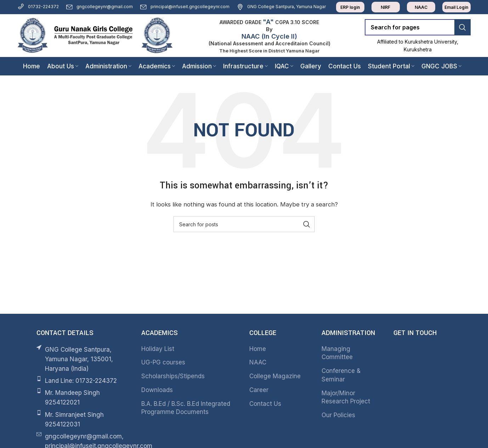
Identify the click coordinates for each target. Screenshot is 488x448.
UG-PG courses (163, 362)
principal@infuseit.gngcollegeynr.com (185, 7)
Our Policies (338, 415)
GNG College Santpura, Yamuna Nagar (281, 7)
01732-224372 (38, 7)
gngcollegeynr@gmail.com (99, 7)
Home (258, 349)
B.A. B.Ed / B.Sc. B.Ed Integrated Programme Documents (186, 408)
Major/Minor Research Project (346, 397)
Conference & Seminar (341, 375)
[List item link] (82, 381)
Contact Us (265, 404)
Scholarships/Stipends (173, 376)
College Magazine (275, 376)
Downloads (157, 390)
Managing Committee (337, 353)
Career (259, 390)
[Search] (418, 27)
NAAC (258, 362)
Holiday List (158, 349)
